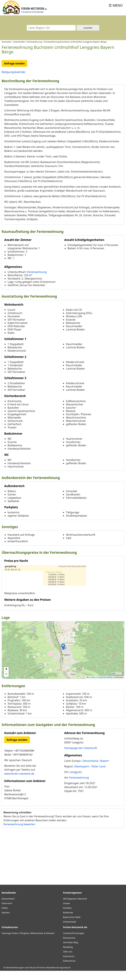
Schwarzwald (69, 931)
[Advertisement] (63, 864)
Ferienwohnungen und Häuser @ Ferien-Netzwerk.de (32, 977)
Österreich (7, 912)
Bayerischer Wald (72, 926)
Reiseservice (69, 947)
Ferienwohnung (37, 281)
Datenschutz (69, 970)
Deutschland (8, 908)
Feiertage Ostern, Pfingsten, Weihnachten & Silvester (28, 942)
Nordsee (67, 917)
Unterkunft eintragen (74, 942)
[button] (63, 656)
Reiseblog (68, 956)
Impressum (69, 965)
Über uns (68, 961)
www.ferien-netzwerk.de (19, 783)
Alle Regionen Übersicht (75, 908)
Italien (5, 917)
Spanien (6, 922)
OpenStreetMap (106, 687)
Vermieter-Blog (71, 952)
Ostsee (66, 912)
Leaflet (91, 687)
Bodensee (68, 922)
